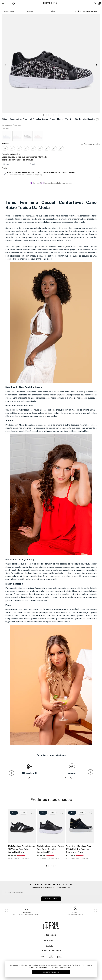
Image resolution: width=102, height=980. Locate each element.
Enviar (5, 168)
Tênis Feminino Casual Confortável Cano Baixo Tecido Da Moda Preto (87, 11)
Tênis (53, 11)
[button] (97, 65)
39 (40, 148)
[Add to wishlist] (97, 120)
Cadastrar (51, 899)
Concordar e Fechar (51, 972)
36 (19, 148)
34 (5, 148)
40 (47, 148)
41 (54, 148)
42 (61, 148)
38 (33, 148)
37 (26, 148)
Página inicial (9, 11)
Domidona (31, 11)
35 (12, 148)
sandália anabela (62, 622)
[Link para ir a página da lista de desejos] (17, 3)
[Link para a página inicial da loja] (50, 3)
